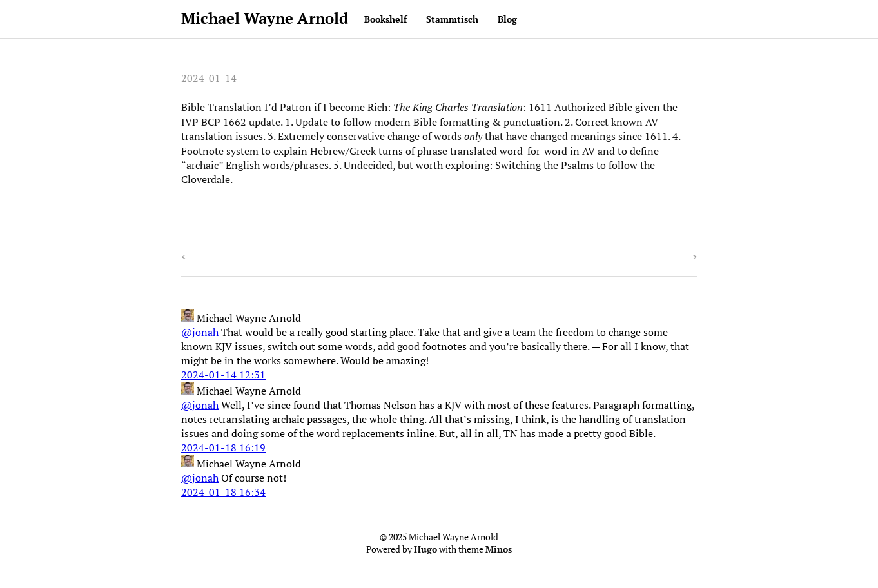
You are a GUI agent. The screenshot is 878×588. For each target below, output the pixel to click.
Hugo (425, 549)
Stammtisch (452, 19)
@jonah (200, 332)
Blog (507, 19)
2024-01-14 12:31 (223, 375)
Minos (499, 549)
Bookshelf (385, 19)
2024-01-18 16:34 (223, 492)
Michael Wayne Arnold (265, 18)
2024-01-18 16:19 (223, 447)
